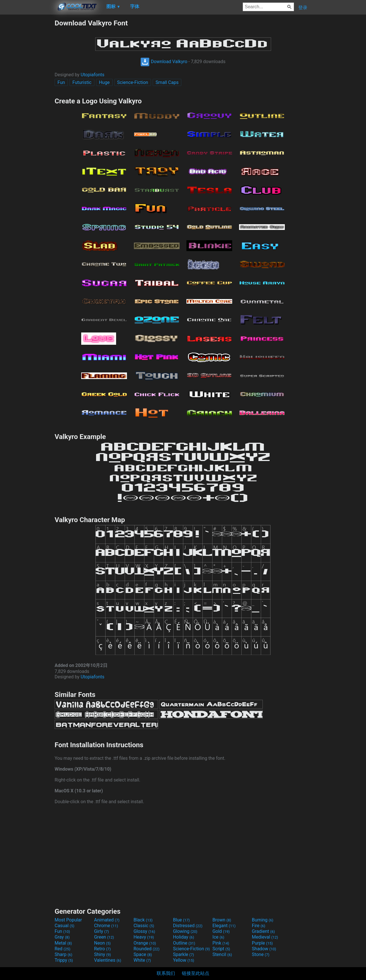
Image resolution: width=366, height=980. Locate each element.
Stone (261, 954)
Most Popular (68, 920)
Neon (102, 943)
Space (143, 954)
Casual (64, 926)
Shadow (264, 949)
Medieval (265, 937)
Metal (63, 943)
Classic (144, 926)
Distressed (188, 926)
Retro (102, 949)
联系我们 (166, 973)
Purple (262, 943)
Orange (145, 943)
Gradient (263, 931)
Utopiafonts (93, 75)
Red (62, 949)
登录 (303, 8)
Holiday (184, 937)
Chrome (106, 926)
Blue (181, 920)
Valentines (108, 960)
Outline (184, 943)
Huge (104, 82)
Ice (218, 937)
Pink (221, 943)
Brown (222, 920)
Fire (259, 926)
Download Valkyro (164, 62)
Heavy (144, 937)
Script (221, 949)
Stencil (222, 954)
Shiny (103, 954)
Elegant (224, 926)
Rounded (147, 949)
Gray (62, 937)
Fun (61, 82)
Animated (107, 920)
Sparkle (183, 954)
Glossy (144, 931)
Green (104, 937)
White (142, 960)
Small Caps (167, 82)
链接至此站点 (196, 973)
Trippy (64, 960)
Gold (221, 931)
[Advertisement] (27, 105)
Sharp (63, 954)
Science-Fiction (133, 82)
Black (143, 920)
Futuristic (82, 82)
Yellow (184, 960)
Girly (102, 931)
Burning (263, 920)
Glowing (185, 931)
